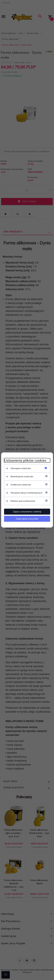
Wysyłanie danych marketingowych (26, 493)
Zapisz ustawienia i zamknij (27, 512)
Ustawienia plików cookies (25, 460)
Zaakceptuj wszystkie (27, 519)
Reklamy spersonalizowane (23, 501)
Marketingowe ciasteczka (22, 476)
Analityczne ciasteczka (21, 485)
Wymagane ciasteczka (21, 468)
